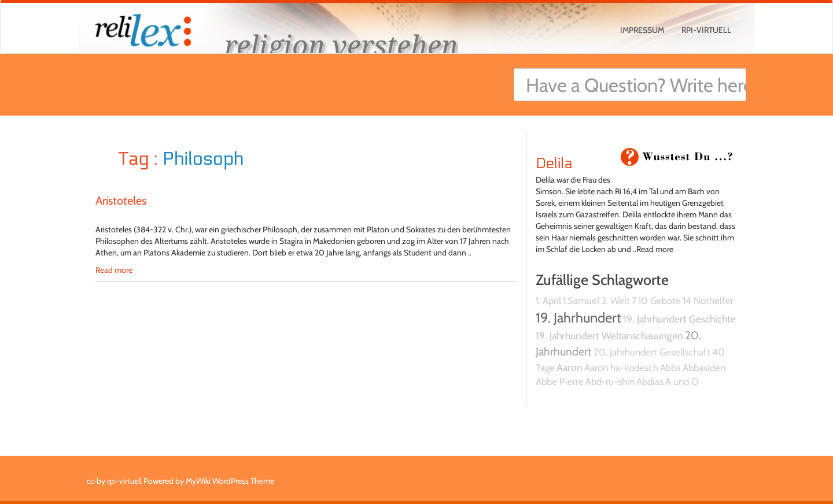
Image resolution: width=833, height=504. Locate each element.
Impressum (642, 30)
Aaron (570, 367)
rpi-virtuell (706, 30)
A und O (682, 381)
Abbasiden (704, 368)
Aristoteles (121, 201)
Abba (670, 368)
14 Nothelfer (708, 301)
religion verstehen (341, 45)
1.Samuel (581, 301)
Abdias (650, 381)
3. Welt (615, 301)
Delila (554, 164)
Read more (114, 270)
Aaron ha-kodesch (621, 368)
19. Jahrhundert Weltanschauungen (609, 336)
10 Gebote (659, 301)
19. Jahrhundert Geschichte (679, 319)
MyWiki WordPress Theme (230, 481)
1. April (548, 301)
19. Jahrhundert (578, 318)
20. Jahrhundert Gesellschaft (652, 352)
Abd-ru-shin (610, 381)
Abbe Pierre (560, 381)
